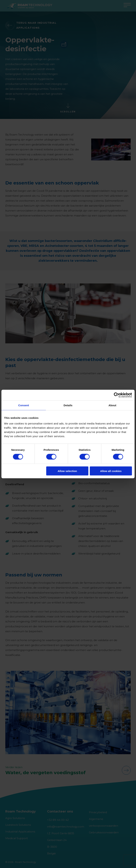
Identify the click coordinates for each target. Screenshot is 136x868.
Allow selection (67, 471)
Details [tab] (68, 405)
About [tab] (112, 405)
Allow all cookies (111, 471)
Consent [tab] (24, 405)
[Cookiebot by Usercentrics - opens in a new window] (116, 395)
